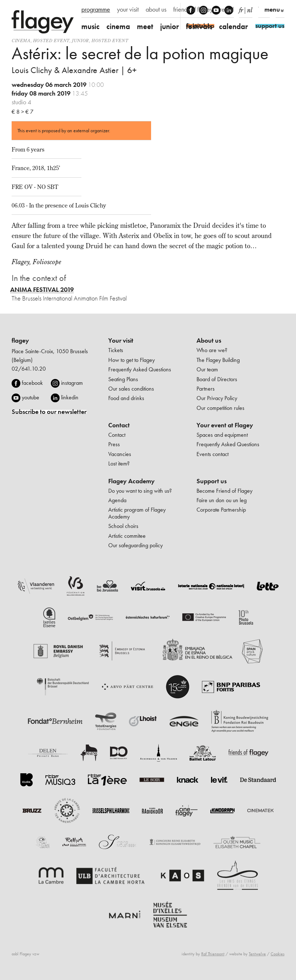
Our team (207, 369)
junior (170, 26)
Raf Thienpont (213, 954)
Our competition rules (220, 408)
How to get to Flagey (131, 360)
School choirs (123, 526)
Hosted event (51, 41)
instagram (72, 383)
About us (209, 340)
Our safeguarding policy (135, 545)
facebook (32, 383)
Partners (206, 389)
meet (145, 26)
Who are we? (212, 350)
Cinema (21, 41)
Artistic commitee (127, 536)
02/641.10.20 (29, 369)
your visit (128, 9)
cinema (118, 26)
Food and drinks (126, 398)
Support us (212, 481)
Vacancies (120, 454)
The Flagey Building (218, 360)
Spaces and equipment (222, 435)
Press (114, 444)
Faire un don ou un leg (222, 500)
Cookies (277, 954)
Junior (80, 41)
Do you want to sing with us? (140, 491)
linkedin (70, 397)
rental (227, 9)
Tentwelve (257, 954)
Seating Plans (123, 379)
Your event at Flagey (225, 425)
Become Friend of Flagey (224, 491)
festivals (199, 26)
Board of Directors (217, 379)
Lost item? (119, 463)
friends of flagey (193, 9)
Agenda (117, 500)
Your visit (121, 340)
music (90, 26)
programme (96, 9)
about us (156, 9)
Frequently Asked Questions (140, 369)
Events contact (212, 454)
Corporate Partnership (221, 510)
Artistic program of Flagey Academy (137, 513)
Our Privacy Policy (217, 398)
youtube (31, 397)
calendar (234, 26)
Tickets (116, 350)
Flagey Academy (131, 481)
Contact (119, 425)
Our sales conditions (131, 389)
